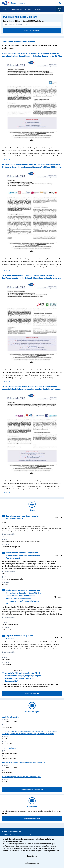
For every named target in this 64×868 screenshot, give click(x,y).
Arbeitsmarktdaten (21, 835)
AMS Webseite (7, 835)
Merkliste (38, 9)
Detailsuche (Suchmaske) (32, 30)
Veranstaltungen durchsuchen (32, 790)
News (5, 9)
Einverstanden (32, 856)
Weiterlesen (6, 159)
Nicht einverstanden (32, 863)
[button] (59, 9)
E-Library (28, 9)
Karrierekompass (48, 835)
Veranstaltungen (16, 9)
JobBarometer (35, 835)
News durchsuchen (32, 693)
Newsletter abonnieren (32, 819)
